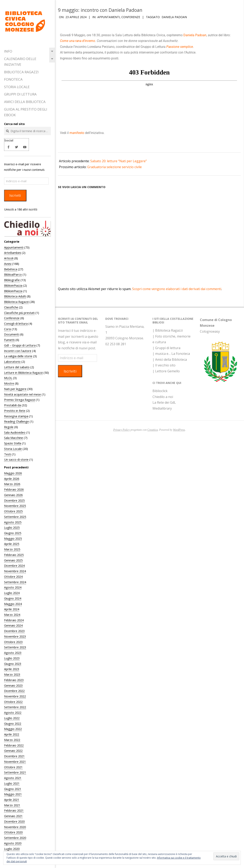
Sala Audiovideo (15, 432)
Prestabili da (13, 405)
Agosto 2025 (13, 522)
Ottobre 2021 (13, 767)
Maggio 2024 (13, 604)
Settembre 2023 (15, 647)
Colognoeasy (210, 331)
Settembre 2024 (15, 582)
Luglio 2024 (12, 593)
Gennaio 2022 (13, 751)
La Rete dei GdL (164, 402)
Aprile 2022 (12, 734)
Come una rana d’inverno (78, 41)
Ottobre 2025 (13, 511)
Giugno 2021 (13, 789)
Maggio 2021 (13, 794)
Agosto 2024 (13, 587)
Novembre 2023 (15, 636)
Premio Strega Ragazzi (20, 400)
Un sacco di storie (16, 459)
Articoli (9, 258)
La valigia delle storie (18, 356)
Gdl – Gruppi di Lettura (20, 345)
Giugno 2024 (13, 598)
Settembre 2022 (15, 707)
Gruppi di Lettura (20, 94)
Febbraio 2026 (14, 489)
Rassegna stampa (16, 416)
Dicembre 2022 (14, 691)
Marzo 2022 (12, 740)
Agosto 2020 (13, 843)
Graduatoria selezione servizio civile (114, 167)
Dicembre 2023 (14, 631)
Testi (8, 454)
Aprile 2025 (12, 544)
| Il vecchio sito (164, 365)
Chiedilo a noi (163, 397)
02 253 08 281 (116, 344)
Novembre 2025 (15, 506)
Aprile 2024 (12, 609)
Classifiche (11, 307)
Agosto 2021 (13, 778)
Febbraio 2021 (14, 810)
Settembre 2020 (15, 838)
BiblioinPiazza (13, 285)
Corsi (8, 329)
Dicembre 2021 (14, 756)
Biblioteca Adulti (15, 296)
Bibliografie (12, 280)
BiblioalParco (13, 274)
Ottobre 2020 (13, 832)
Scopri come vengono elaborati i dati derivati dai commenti (177, 289)
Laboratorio (12, 362)
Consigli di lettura (16, 323)
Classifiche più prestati (19, 313)
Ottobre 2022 (13, 702)
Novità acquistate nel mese (22, 394)
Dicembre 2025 (14, 500)
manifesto (77, 133)
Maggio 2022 (13, 729)
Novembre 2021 (15, 762)
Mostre (9, 383)
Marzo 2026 (12, 484)
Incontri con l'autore (18, 351)
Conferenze (12, 318)
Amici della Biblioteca (25, 102)
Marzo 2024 (12, 615)
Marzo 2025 (12, 549)
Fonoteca (13, 79)
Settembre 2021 (15, 772)
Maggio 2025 (13, 538)
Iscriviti (15, 195)
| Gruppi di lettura (166, 348)
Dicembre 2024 (14, 566)
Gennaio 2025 (13, 560)
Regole (9, 427)
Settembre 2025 (15, 517)
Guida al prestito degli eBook (26, 112)
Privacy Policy (121, 430)
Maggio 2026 (13, 473)
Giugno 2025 (13, 533)
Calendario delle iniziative (20, 62)
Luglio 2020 (12, 849)
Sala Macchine (14, 438)
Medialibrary (162, 408)
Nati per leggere (15, 389)
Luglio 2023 (12, 658)
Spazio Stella (13, 443)
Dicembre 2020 (14, 821)
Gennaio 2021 (13, 816)
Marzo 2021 (12, 805)
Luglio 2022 (12, 718)
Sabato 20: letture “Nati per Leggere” (119, 161)
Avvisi (8, 264)
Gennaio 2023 (13, 685)
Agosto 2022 (13, 712)
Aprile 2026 (12, 479)
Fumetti (9, 340)
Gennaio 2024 (13, 625)
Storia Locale (17, 87)
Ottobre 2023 (13, 642)
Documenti (11, 334)
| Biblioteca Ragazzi (168, 330)
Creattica (153, 430)
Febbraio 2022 (14, 745)
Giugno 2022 (13, 723)
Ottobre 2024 (13, 576)
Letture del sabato (17, 367)
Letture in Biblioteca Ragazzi (23, 373)
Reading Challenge (16, 421)
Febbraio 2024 (14, 620)
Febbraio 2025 (14, 555)
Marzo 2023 (12, 674)
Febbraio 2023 (14, 680)
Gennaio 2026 (13, 495)
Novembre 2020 (15, 827)
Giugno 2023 (13, 664)
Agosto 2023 (13, 653)
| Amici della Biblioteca (170, 359)
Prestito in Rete (15, 411)
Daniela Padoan (174, 17)
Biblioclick (160, 391)
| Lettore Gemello (166, 371)
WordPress (179, 430)
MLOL (8, 378)
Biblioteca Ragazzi (21, 72)
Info (8, 51)
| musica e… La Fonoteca (171, 354)
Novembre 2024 (15, 571)
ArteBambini (13, 253)
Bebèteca (11, 269)
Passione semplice (180, 47)
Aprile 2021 (12, 800)
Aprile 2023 (12, 669)
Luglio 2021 (12, 783)
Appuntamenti (14, 247)
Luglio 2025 (12, 527)
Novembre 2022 (15, 696)
